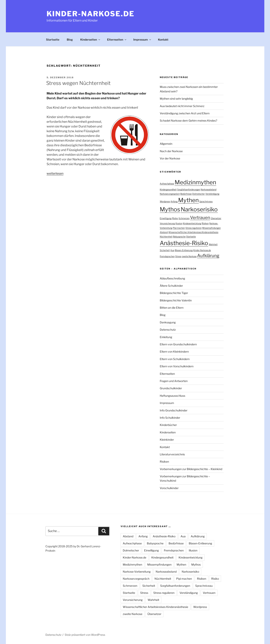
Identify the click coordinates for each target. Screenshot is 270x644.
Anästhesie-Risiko (164, 536)
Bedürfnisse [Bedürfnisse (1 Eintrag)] (186, 194)
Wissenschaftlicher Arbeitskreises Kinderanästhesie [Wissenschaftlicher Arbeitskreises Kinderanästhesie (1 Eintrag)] (193, 232)
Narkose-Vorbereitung (137, 572)
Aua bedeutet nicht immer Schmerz (182, 106)
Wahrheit (153, 600)
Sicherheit (149, 586)
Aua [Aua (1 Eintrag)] (172, 250)
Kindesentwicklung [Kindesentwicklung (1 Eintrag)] (192, 223)
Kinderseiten (90, 40)
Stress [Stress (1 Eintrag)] (178, 256)
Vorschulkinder (169, 488)
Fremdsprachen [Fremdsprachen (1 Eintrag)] (167, 256)
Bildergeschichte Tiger (174, 293)
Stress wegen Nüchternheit (78, 83)
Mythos (196, 564)
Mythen (181, 564)
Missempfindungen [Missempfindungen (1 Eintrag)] (211, 228)
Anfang (143, 536)
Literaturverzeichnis (172, 454)
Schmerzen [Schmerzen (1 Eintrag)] (184, 218)
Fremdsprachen (174, 550)
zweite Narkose (133, 614)
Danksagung (168, 322)
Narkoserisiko (190, 572)
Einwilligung (151, 550)
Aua (183, 536)
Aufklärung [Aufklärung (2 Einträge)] (208, 256)
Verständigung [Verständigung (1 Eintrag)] (212, 194)
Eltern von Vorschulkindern (177, 366)
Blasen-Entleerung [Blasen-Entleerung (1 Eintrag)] (184, 250)
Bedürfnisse (176, 543)
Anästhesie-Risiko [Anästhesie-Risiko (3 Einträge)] (184, 243)
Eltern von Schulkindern (175, 359)
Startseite (53, 40)
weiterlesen (55, 173)
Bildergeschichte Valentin (176, 300)
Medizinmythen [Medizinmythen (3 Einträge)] (195, 182)
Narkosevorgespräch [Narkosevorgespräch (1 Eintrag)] (170, 194)
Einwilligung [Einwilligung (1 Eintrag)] (166, 218)
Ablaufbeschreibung (172, 278)
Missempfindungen (159, 564)
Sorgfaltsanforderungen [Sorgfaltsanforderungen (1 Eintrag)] (189, 190)
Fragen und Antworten (174, 381)
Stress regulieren (164, 593)
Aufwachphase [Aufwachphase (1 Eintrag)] (167, 184)
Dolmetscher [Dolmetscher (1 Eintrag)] (199, 194)
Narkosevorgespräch (136, 579)
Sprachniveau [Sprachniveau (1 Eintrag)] (206, 201)
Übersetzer (154, 614)
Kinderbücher (168, 425)
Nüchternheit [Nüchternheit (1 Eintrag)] (166, 237)
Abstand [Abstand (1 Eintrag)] (164, 232)
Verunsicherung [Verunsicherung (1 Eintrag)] (167, 223)
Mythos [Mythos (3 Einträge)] (170, 209)
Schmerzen (130, 586)
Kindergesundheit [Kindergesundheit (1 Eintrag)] (168, 190)
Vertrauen (209, 593)
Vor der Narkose (170, 158)
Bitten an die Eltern (172, 308)
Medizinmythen (132, 564)
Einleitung (166, 337)
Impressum (142, 40)
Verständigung (189, 593)
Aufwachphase (132, 543)
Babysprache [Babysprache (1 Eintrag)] (179, 237)
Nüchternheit (163, 579)
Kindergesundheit (162, 557)
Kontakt (163, 40)
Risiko (215, 579)
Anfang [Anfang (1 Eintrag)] (174, 201)
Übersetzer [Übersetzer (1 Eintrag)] (216, 218)
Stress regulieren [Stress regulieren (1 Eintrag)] (194, 228)
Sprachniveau (204, 586)
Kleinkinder (167, 440)
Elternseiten (117, 40)
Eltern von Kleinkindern (174, 352)
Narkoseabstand (166, 572)
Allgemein (166, 144)
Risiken (164, 462)
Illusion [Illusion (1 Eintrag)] (179, 223)
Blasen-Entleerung (200, 543)
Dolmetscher (131, 550)
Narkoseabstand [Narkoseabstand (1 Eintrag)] (209, 190)
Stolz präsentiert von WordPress (85, 635)
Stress (144, 593)
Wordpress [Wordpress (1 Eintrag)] (165, 201)
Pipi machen (184, 579)
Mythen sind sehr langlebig (176, 99)
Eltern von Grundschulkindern (178, 344)
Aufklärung (198, 536)
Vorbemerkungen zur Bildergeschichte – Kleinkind (191, 469)
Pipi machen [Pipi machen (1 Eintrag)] (179, 228)
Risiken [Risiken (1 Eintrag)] (205, 223)
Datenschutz (168, 330)
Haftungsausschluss (172, 396)
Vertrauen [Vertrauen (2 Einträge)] (200, 217)
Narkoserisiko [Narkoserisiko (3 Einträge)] (199, 209)
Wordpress (200, 607)
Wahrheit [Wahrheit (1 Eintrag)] (213, 244)
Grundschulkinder (171, 388)
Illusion (193, 550)
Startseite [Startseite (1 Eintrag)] (191, 237)
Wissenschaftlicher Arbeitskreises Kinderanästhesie (155, 607)
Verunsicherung (133, 600)
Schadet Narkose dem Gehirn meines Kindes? (188, 121)
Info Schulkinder (170, 418)
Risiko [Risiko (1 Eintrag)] (175, 218)
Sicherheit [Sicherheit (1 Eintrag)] (165, 250)
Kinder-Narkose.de (91, 14)
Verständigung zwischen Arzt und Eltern (185, 113)
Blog (70, 40)
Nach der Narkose (171, 151)
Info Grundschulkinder (174, 410)
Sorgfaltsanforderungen (175, 586)
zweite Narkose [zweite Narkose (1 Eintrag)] (189, 256)
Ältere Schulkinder (171, 286)
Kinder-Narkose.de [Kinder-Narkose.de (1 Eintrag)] (202, 250)
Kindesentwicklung (191, 557)
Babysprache (155, 543)
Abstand (128, 536)
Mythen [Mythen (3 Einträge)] (188, 200)
